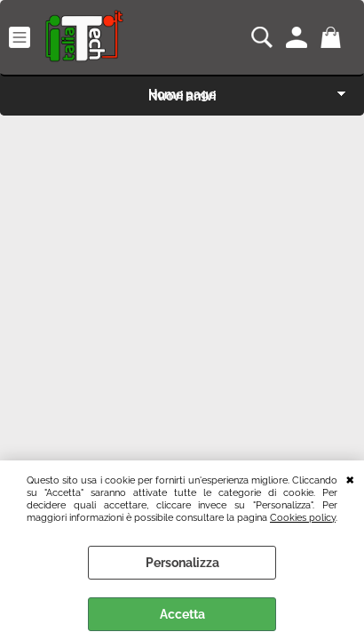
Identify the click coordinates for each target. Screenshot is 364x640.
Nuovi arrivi (182, 96)
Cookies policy (303, 517)
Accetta (182, 614)
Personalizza (182, 563)
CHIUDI (350, 478)
